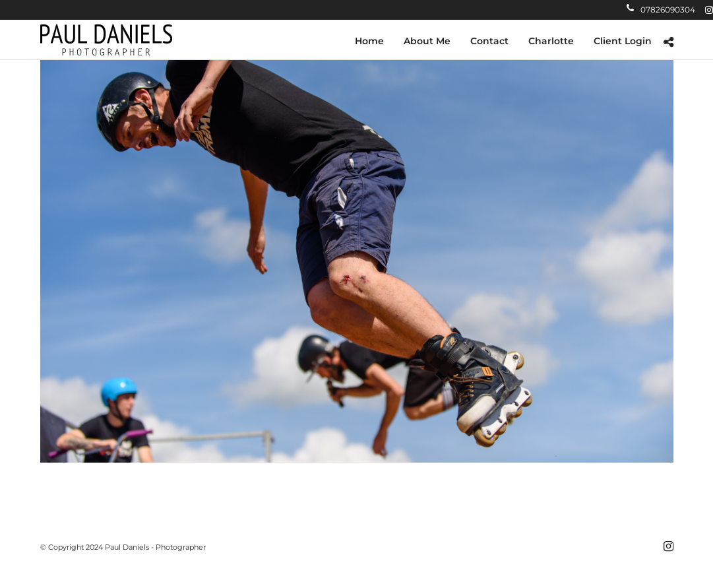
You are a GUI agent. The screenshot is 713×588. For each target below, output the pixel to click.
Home (369, 41)
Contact (489, 41)
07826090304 (661, 10)
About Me (427, 41)
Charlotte (551, 41)
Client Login (623, 41)
